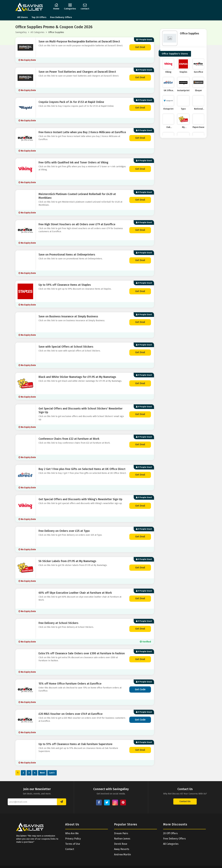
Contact (70, 849)
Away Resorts (122, 849)
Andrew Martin (122, 855)
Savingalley (21, 32)
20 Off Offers (170, 833)
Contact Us (185, 801)
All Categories (37, 32)
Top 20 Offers (39, 17)
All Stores (23, 17)
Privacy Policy (73, 839)
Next (42, 773)
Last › (52, 773)
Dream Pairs (121, 833)
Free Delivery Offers (61, 17)
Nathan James (122, 839)
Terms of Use (73, 844)
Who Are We (72, 833)
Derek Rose (121, 844)
